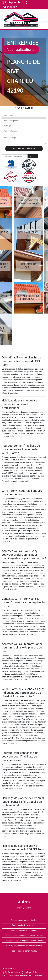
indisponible (11, 2)
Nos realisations (20, 49)
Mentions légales (35, 975)
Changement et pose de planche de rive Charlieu (24, 941)
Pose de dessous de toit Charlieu (24, 951)
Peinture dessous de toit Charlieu (24, 930)
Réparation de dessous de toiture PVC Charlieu (24, 936)
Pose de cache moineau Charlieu (24, 920)
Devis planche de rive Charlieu (24, 925)
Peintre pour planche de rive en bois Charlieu (24, 946)
